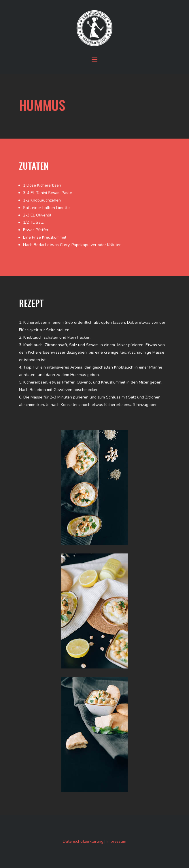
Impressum (116, 841)
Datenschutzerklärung (83, 841)
